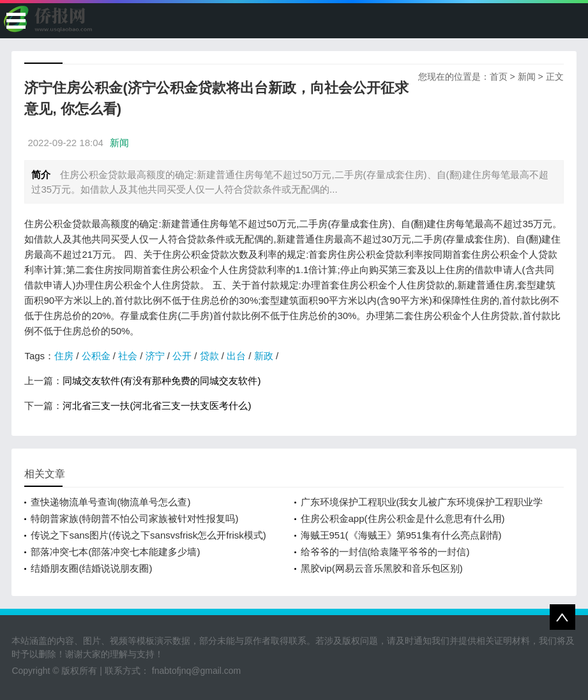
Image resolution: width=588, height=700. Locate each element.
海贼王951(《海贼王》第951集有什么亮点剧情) (401, 535)
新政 (264, 356)
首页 (499, 77)
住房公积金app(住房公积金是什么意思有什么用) (403, 518)
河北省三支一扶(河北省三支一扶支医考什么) (157, 406)
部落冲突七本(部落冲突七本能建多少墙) (115, 552)
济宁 (155, 356)
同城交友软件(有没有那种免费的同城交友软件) (162, 381)
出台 (236, 356)
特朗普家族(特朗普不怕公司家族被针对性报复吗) (134, 518)
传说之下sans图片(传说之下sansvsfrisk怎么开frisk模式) (148, 535)
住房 (64, 356)
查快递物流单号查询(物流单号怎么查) (110, 502)
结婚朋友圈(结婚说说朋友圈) (91, 568)
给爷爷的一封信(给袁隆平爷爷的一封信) (385, 552)
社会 (128, 356)
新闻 (527, 77)
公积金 (96, 356)
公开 (182, 356)
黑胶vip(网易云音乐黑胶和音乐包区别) (382, 568)
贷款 (209, 356)
